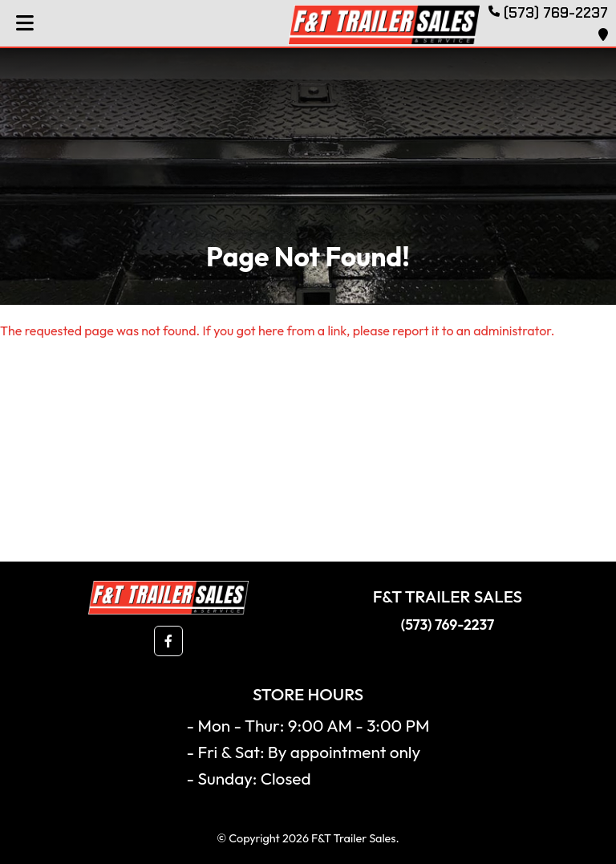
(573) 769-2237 (448, 625)
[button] (168, 641)
